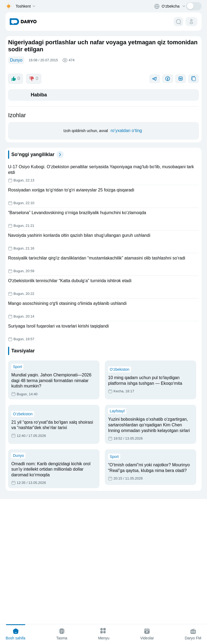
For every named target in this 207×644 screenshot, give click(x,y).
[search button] (178, 22)
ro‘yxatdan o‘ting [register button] (128, 249)
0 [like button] (16, 187)
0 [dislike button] (34, 187)
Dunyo (17, 60)
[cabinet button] (191, 22)
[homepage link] (23, 22)
